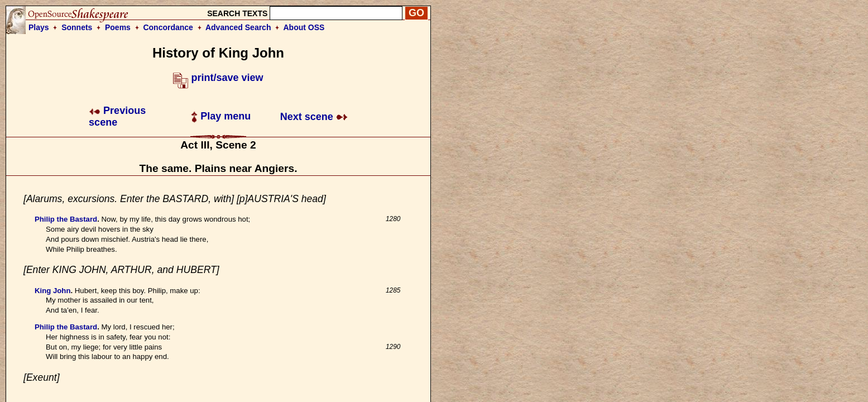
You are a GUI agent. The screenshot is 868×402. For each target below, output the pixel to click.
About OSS (304, 27)
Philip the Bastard (66, 219)
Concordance (168, 27)
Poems (118, 27)
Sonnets (77, 27)
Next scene (314, 117)
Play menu (221, 116)
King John (52, 291)
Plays (39, 27)
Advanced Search (238, 27)
